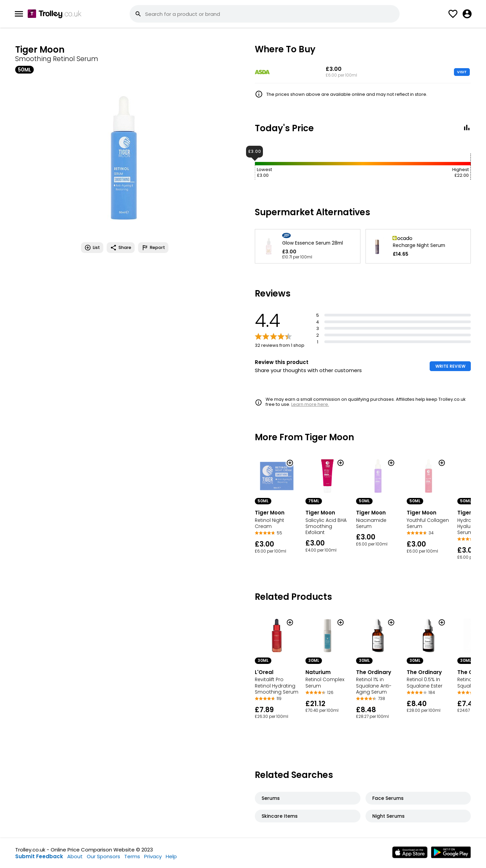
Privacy (153, 856)
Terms (132, 856)
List (92, 248)
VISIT (462, 72)
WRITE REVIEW (450, 366)
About (75, 856)
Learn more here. (310, 404)
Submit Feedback (39, 856)
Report (153, 248)
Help (171, 856)
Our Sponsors (103, 856)
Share (121, 248)
